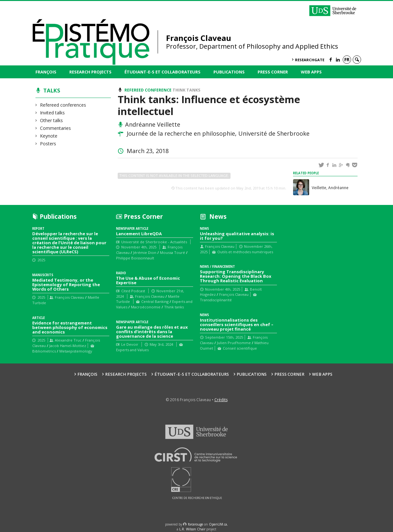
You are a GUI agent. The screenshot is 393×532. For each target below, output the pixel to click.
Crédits (221, 400)
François (46, 72)
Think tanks (186, 90)
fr (347, 59)
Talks (52, 90)
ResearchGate (310, 60)
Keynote (49, 136)
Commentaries (56, 128)
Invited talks (53, 113)
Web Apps (311, 72)
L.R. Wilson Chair (192, 529)
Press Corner (273, 72)
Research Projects (90, 72)
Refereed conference (148, 90)
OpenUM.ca (218, 524)
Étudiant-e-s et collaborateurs (162, 72)
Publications (229, 72)
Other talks (52, 120)
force (196, 524)
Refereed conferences (63, 105)
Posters (48, 144)
